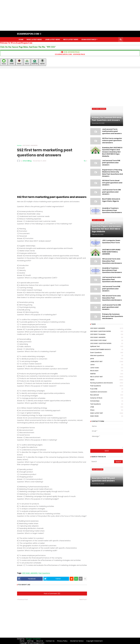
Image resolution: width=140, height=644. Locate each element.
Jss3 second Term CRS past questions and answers (112, 192)
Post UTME (107, 389)
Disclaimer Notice (77, 641)
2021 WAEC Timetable (107, 334)
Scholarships (107, 401)
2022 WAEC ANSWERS (107, 337)
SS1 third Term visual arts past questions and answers (112, 183)
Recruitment (107, 395)
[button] (121, 40)
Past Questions (44, 573)
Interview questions (107, 356)
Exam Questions (107, 353)
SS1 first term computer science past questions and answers (112, 141)
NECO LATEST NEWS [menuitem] (71, 40)
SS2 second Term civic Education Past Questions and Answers (112, 298)
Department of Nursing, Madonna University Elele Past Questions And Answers (112, 173)
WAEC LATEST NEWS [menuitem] (34, 40)
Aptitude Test (107, 346)
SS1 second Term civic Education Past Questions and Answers (112, 261)
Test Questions (107, 404)
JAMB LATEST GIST (107, 362)
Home (19, 145)
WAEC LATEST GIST (107, 413)
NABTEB (107, 374)
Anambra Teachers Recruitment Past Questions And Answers (112, 210)
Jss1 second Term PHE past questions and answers (111, 163)
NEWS (107, 380)
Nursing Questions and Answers (107, 383)
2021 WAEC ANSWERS (30, 145)
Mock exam (107, 371)
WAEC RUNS (107, 416)
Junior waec (107, 368)
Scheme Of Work (107, 398)
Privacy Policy (62, 641)
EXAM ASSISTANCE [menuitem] (89, 40)
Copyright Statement (94, 641)
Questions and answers (107, 392)
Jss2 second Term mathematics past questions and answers (112, 131)
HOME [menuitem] (21, 40)
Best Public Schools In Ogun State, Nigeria (111, 200)
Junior (107, 365)
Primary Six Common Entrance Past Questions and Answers (113, 316)
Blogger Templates (33, 639)
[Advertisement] (66, 15)
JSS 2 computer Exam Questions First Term (111, 242)
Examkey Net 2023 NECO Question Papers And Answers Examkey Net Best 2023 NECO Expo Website (112, 152)
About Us (40, 641)
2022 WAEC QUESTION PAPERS (107, 344)
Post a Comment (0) (52, 594)
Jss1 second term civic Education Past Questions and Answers (112, 279)
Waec (107, 410)
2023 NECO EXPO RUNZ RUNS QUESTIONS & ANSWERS (111, 252)
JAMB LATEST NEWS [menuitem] (53, 40)
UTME (107, 407)
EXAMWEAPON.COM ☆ (29, 34)
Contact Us (50, 641)
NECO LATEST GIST (107, 377)
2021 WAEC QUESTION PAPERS (107, 331)
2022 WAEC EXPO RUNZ (107, 340)
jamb (107, 359)
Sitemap (30, 641)
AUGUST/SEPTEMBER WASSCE (107, 350)
